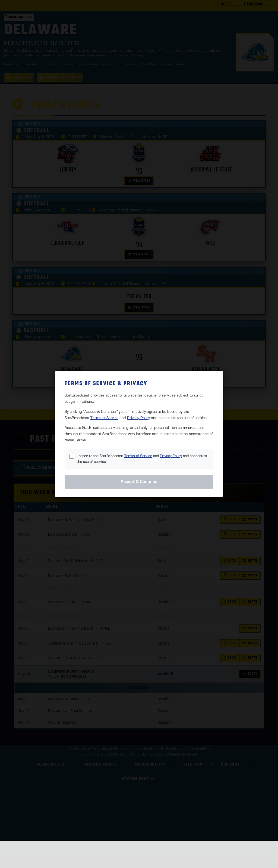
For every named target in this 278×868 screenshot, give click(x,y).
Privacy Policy (138, 418)
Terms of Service (104, 418)
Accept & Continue (139, 482)
